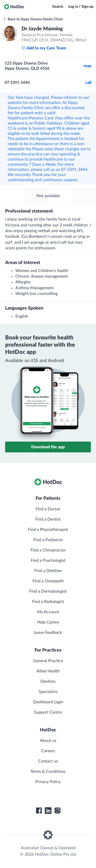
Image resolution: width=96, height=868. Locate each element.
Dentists (48, 681)
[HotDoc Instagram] (57, 811)
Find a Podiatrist (48, 540)
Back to (33, 19)
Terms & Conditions (48, 771)
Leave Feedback (48, 633)
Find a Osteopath (48, 581)
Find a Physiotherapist (48, 530)
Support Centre (48, 712)
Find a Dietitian (48, 571)
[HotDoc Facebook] (39, 811)
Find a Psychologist (48, 560)
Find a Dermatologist (48, 591)
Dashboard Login (48, 702)
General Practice (48, 661)
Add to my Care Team (44, 48)
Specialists (48, 692)
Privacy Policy (48, 782)
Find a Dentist (48, 519)
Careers (48, 751)
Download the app (48, 447)
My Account (48, 612)
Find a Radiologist (48, 602)
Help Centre (48, 622)
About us (48, 741)
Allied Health (48, 671)
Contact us (48, 761)
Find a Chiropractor (48, 550)
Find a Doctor (48, 509)
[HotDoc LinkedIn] (48, 811)
